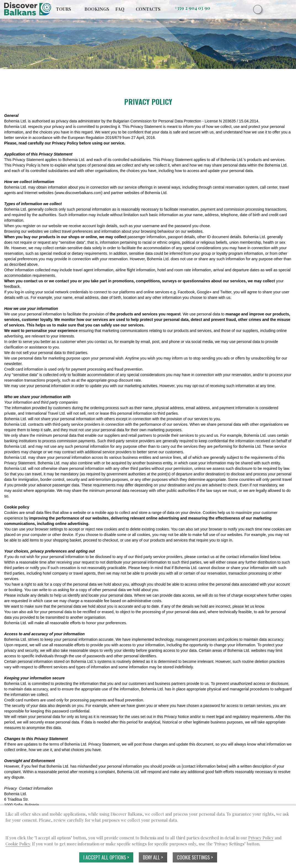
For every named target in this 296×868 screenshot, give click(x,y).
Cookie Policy (18, 844)
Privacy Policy (261, 838)
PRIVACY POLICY (148, 102)
